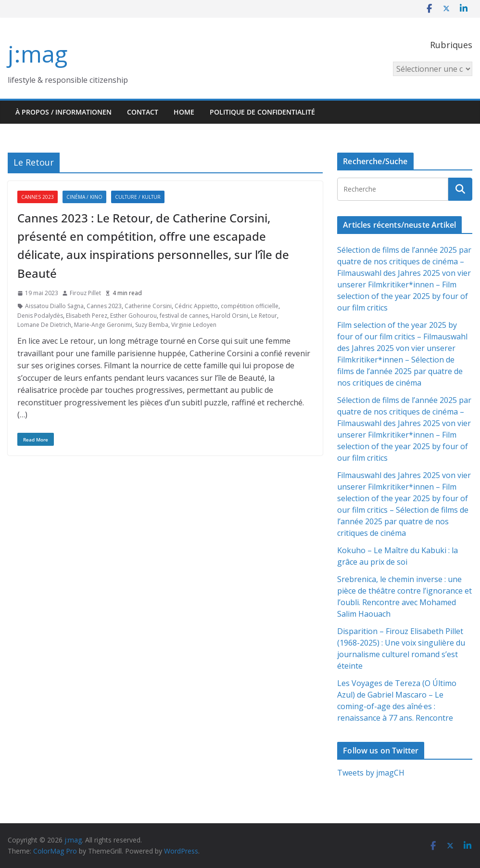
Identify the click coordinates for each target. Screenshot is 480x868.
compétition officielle (250, 306)
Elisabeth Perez (87, 316)
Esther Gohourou (133, 316)
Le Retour (264, 316)
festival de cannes (184, 316)
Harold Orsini (230, 316)
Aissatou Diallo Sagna (54, 306)
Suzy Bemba (152, 325)
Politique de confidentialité (262, 112)
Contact (143, 112)
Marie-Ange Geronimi (103, 325)
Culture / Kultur (138, 197)
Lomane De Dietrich (44, 325)
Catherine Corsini (148, 306)
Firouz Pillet (85, 293)
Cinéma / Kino (84, 197)
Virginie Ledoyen (194, 325)
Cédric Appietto (196, 306)
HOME (184, 112)
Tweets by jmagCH (371, 773)
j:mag (38, 54)
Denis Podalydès (40, 316)
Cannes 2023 (38, 197)
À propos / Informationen (63, 112)
